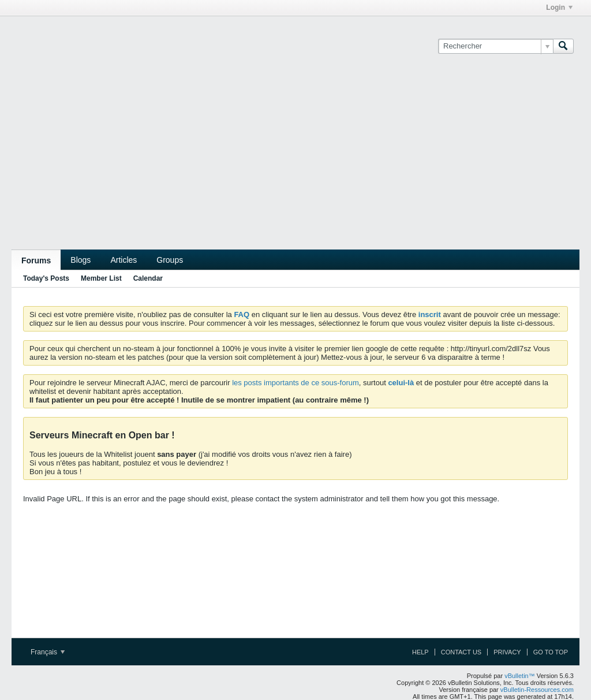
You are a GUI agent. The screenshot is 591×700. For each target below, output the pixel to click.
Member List (101, 278)
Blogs (81, 260)
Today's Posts (46, 278)
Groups (170, 260)
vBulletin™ (520, 676)
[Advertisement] (295, 163)
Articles (124, 260)
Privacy (507, 652)
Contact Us (461, 652)
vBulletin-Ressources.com (537, 690)
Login (559, 8)
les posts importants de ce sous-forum (295, 383)
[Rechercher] (495, 46)
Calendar (148, 278)
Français (48, 652)
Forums (36, 260)
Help (420, 652)
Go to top (551, 652)
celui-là (401, 383)
